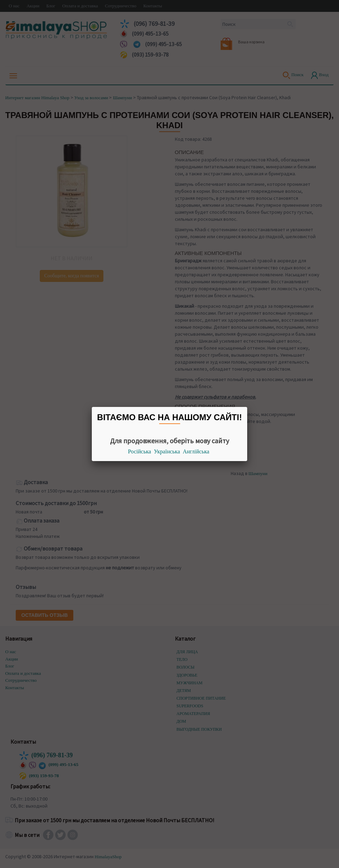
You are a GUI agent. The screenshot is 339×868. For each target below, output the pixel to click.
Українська (167, 451)
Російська (140, 451)
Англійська (196, 451)
